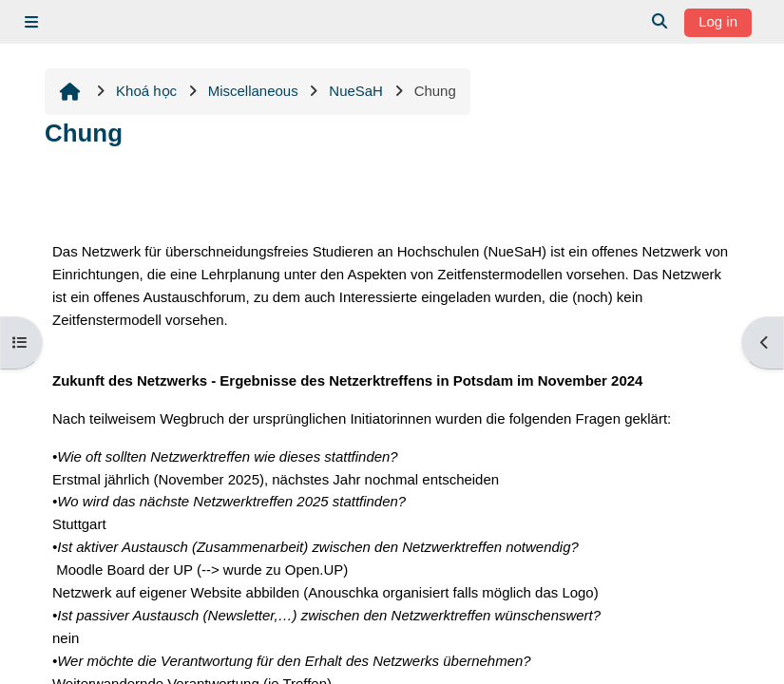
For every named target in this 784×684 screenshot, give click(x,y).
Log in (718, 21)
